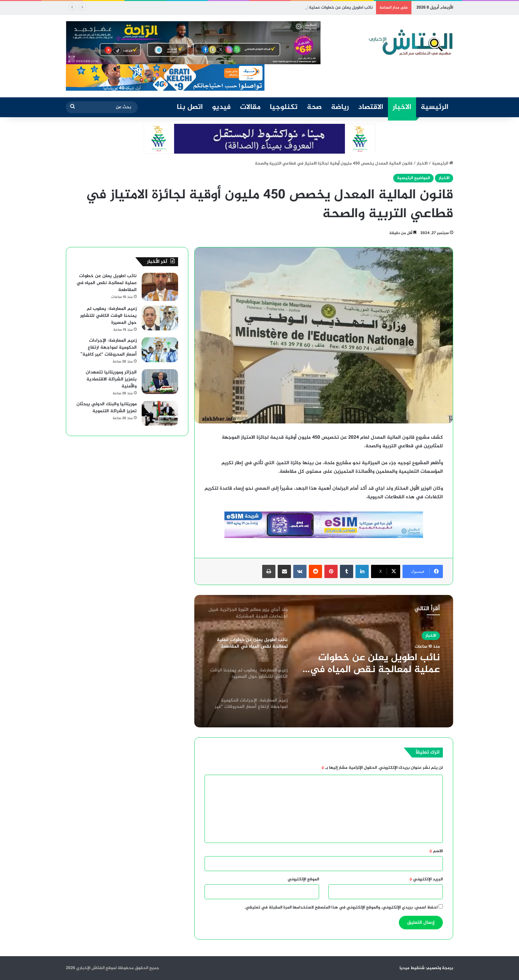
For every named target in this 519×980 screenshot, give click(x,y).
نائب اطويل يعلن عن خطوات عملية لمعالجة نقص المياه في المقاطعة (375, 664)
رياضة (340, 107)
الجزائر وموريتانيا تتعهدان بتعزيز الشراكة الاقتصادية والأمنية (111, 379)
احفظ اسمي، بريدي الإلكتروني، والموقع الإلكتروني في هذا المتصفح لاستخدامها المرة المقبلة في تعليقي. (341, 907)
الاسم (436, 851)
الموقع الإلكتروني (303, 879)
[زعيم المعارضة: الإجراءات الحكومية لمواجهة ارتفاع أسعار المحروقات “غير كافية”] (160, 350)
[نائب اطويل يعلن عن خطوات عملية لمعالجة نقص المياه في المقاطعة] (160, 287)
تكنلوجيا (284, 107)
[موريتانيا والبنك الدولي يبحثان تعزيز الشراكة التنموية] (160, 413)
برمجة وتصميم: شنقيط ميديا (426, 968)
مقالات (250, 107)
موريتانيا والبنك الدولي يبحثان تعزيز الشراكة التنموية (107, 408)
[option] (324, 661)
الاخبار (402, 107)
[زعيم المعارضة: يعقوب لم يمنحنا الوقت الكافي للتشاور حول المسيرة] (160, 318)
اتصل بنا (190, 107)
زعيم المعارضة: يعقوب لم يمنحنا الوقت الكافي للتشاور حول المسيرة (108, 316)
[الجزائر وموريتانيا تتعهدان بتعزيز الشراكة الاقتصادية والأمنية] (160, 382)
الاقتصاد (371, 107)
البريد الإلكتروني (426, 879)
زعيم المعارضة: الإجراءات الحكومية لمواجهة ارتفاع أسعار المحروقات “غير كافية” (109, 347)
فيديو (221, 107)
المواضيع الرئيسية (413, 178)
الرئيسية (435, 107)
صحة (314, 107)
